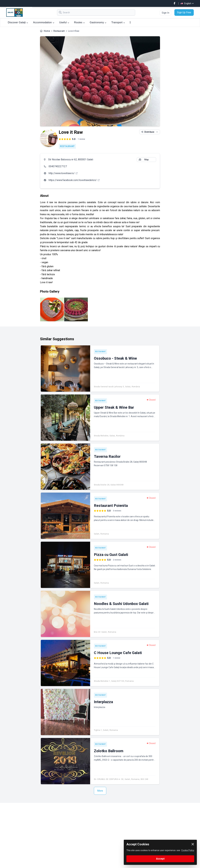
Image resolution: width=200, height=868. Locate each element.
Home (47, 31)
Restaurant (59, 31)
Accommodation (44, 22)
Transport (118, 22)
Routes (79, 22)
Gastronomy (98, 22)
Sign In (165, 13)
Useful (64, 22)
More (100, 791)
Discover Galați (18, 22)
